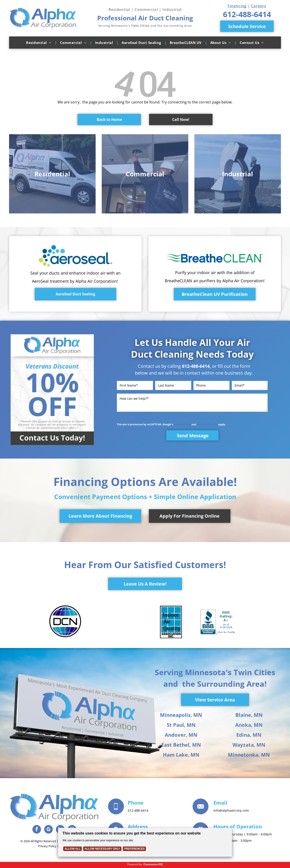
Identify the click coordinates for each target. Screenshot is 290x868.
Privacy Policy (182, 424)
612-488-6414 (196, 366)
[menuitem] (40, 43)
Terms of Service (207, 424)
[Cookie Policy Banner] (145, 842)
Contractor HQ (153, 864)
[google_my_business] (48, 830)
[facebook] (37, 830)
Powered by (135, 864)
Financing (237, 6)
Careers (259, 6)
